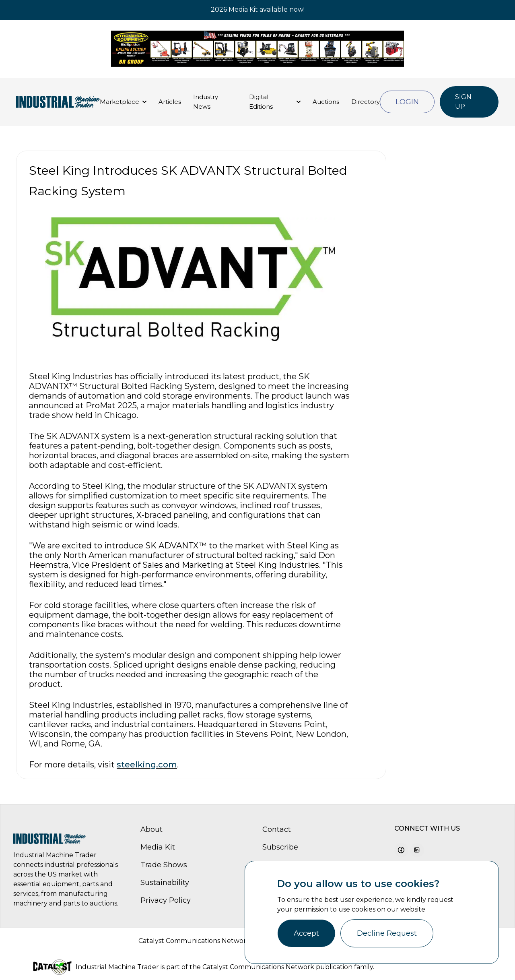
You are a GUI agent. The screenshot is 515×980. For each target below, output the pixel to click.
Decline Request (387, 933)
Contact (277, 829)
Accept (306, 933)
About (151, 829)
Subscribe (280, 847)
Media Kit (158, 847)
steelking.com (147, 765)
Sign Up (463, 102)
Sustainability (165, 883)
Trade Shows (164, 865)
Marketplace (119, 102)
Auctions (326, 102)
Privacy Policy (166, 900)
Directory (366, 102)
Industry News (206, 102)
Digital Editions (261, 102)
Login (407, 102)
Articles (170, 102)
